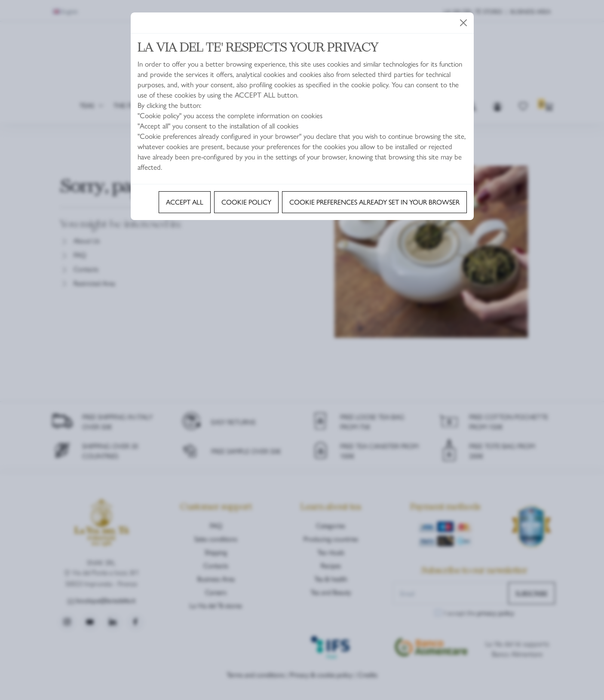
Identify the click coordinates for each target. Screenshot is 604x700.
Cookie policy (246, 202)
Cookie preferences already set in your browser (374, 202)
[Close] (463, 23)
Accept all (185, 202)
